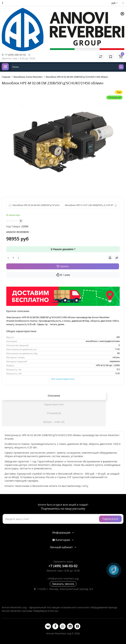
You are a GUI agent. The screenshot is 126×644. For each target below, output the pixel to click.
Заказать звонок (63, 584)
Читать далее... (58, 324)
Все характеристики (63, 379)
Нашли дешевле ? (63, 249)
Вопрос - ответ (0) (54, 422)
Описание (54, 396)
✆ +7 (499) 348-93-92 (14, 55)
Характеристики (54, 404)
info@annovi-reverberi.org (63, 578)
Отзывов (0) (54, 413)
